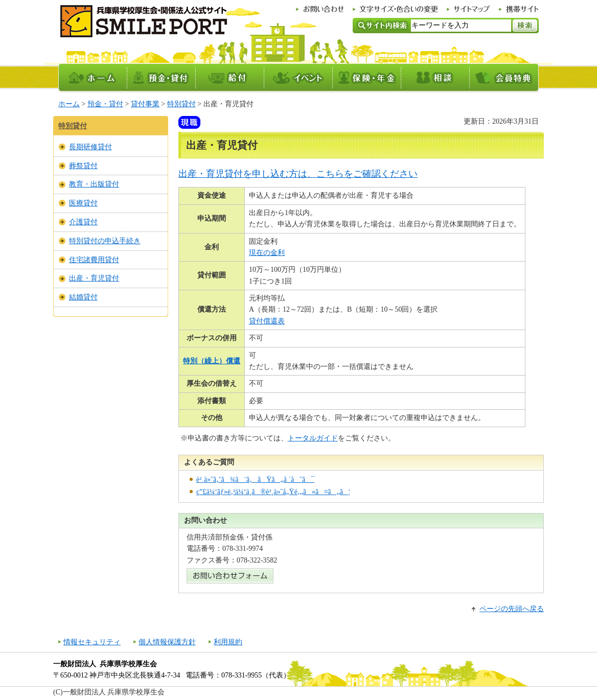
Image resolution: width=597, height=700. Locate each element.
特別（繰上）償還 (212, 361)
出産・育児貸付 (94, 278)
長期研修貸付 (90, 147)
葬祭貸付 (83, 166)
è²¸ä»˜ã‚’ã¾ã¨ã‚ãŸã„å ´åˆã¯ (255, 480)
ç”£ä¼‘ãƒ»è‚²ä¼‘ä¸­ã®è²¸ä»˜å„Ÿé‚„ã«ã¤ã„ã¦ (273, 492)
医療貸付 (83, 203)
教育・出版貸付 (94, 184)
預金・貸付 (105, 104)
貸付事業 (145, 104)
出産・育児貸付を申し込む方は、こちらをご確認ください (298, 174)
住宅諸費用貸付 (94, 260)
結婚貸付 (83, 297)
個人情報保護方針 (167, 642)
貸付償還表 (267, 321)
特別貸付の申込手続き (105, 241)
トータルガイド (313, 438)
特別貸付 (181, 104)
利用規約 (228, 642)
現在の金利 (267, 253)
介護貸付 (83, 222)
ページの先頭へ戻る (512, 609)
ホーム (69, 104)
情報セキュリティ (92, 642)
